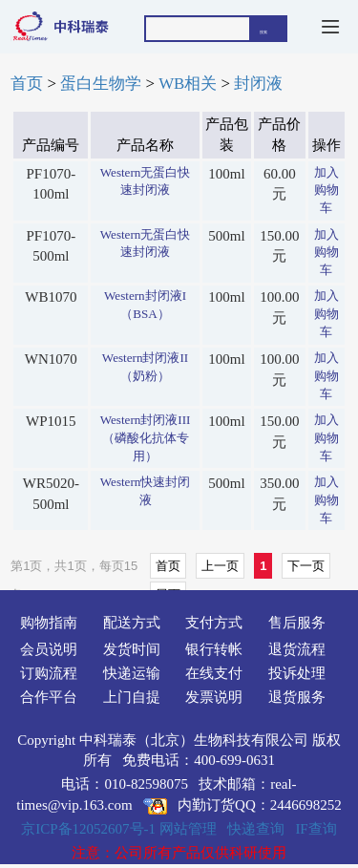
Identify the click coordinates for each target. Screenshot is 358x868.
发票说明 (214, 697)
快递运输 (132, 673)
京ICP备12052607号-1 (88, 829)
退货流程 (297, 649)
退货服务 (297, 697)
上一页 (220, 566)
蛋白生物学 (101, 84)
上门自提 (132, 697)
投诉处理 (297, 673)
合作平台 (49, 697)
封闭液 (258, 84)
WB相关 (188, 84)
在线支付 (214, 673)
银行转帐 (214, 649)
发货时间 (132, 649)
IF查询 (316, 829)
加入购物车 (326, 191)
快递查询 (256, 829)
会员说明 (49, 649)
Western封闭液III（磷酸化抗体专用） (146, 438)
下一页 (306, 566)
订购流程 (49, 673)
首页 (27, 84)
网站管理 (188, 829)
